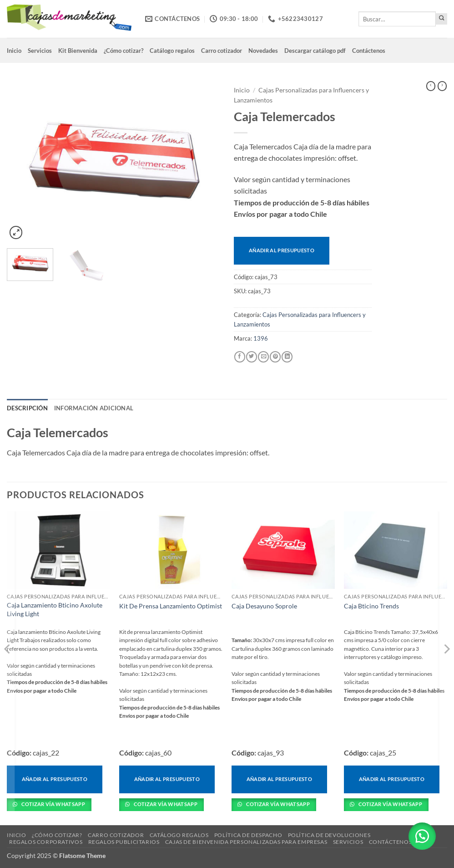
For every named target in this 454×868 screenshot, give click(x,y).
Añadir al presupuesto (282, 250)
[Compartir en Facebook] (240, 357)
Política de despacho (248, 835)
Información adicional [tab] (94, 408)
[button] (16, 232)
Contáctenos (369, 51)
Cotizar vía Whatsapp (53, 804)
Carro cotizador (222, 51)
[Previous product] (442, 86)
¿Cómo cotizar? (124, 51)
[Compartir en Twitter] (252, 357)
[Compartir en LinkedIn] (287, 357)
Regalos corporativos (46, 842)
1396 (261, 338)
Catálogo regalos (172, 51)
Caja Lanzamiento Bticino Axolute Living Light (55, 609)
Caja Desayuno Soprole (264, 606)
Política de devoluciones (329, 835)
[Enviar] (441, 19)
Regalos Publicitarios (124, 842)
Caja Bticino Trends (371, 606)
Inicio (14, 51)
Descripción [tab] (27, 408)
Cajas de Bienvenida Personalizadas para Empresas (246, 842)
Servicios (40, 51)
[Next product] (431, 86)
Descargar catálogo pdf (315, 51)
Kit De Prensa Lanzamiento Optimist (171, 606)
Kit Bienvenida (78, 51)
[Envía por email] (263, 357)
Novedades (263, 51)
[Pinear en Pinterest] (275, 357)
